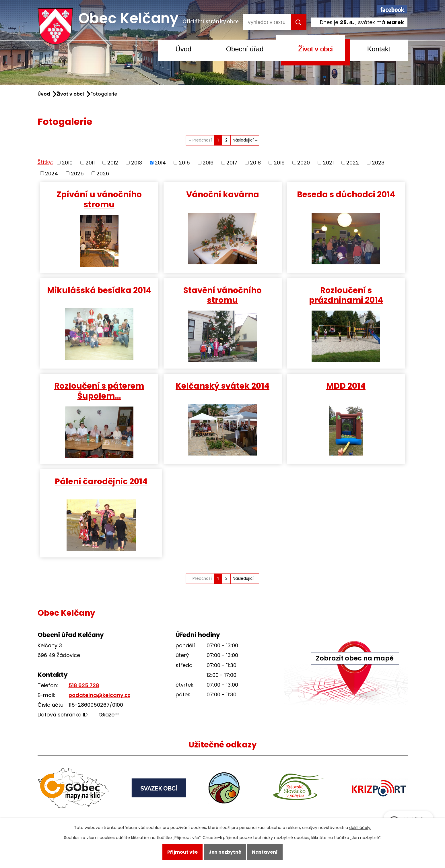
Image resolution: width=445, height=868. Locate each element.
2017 (232, 163)
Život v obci (315, 49)
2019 (279, 163)
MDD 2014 (346, 386)
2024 (52, 173)
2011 (90, 163)
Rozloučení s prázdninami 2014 (346, 295)
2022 (353, 163)
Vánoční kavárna (223, 194)
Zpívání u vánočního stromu (99, 199)
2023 (378, 163)
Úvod (183, 49)
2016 (208, 163)
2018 (255, 163)
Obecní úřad (245, 49)
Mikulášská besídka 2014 (99, 290)
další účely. (360, 828)
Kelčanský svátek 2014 (222, 386)
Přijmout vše (182, 852)
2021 (328, 163)
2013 (137, 163)
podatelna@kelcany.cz (99, 695)
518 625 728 (84, 685)
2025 (77, 173)
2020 (304, 163)
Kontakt (379, 49)
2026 (103, 173)
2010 (67, 163)
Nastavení (265, 852)
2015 (184, 163)
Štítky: (45, 162)
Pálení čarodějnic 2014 (101, 481)
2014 (160, 163)
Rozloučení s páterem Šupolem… (99, 391)
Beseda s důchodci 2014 (346, 194)
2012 (113, 163)
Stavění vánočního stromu (222, 295)
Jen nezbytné (225, 852)
